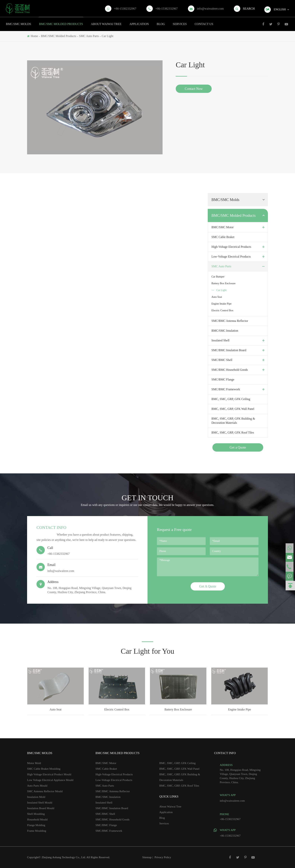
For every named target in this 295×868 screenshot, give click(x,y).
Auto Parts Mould (37, 786)
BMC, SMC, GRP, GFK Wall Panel (233, 409)
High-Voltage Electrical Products (239, 247)
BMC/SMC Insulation (225, 331)
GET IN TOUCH (147, 498)
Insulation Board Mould (41, 808)
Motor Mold (34, 763)
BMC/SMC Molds (18, 21)
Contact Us (204, 21)
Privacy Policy (163, 857)
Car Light (108, 36)
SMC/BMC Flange (223, 379)
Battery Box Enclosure (224, 283)
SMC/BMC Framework (239, 389)
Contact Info (51, 527)
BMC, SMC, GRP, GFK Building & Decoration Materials (233, 421)
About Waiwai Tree (106, 21)
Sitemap (147, 857)
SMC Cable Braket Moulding (44, 769)
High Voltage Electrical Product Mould (49, 774)
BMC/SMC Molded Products (61, 21)
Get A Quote (208, 586)
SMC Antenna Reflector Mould (45, 791)
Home (34, 36)
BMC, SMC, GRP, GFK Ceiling (231, 399)
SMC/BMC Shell (239, 360)
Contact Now (194, 89)
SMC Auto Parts (89, 36)
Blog (161, 21)
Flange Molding (36, 825)
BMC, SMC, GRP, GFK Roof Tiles (233, 432)
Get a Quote (238, 447)
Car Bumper (218, 277)
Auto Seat (217, 297)
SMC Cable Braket (223, 237)
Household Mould (37, 819)
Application (139, 21)
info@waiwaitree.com (210, 9)
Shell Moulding (36, 814)
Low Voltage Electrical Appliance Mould (50, 780)
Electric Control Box (222, 310)
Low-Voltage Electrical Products (239, 257)
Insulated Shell (239, 340)
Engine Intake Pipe (222, 304)
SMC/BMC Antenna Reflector (230, 321)
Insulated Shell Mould (40, 803)
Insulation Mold (36, 797)
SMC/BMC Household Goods (239, 370)
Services (180, 21)
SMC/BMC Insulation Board (239, 350)
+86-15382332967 (125, 9)
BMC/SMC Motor (239, 227)
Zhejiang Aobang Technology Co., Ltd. (64, 857)
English (280, 9)
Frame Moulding (37, 831)
